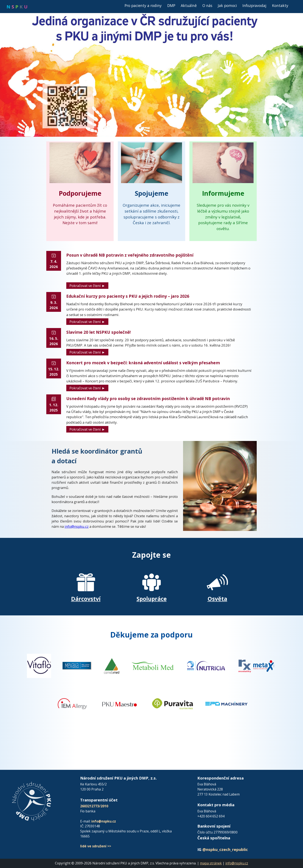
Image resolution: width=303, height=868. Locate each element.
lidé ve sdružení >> (96, 846)
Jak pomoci (227, 5)
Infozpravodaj (254, 5)
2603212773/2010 (94, 806)
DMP (171, 5)
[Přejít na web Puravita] (173, 703)
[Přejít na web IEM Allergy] (72, 703)
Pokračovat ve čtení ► (87, 286)
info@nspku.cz (77, 526)
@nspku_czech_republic (225, 849)
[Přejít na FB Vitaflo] (39, 665)
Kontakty (280, 5)
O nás (207, 5)
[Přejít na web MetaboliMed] (153, 665)
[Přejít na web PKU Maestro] (120, 703)
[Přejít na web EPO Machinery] (226, 703)
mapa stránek (211, 863)
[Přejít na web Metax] (256, 665)
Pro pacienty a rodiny (143, 5)
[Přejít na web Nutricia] (206, 665)
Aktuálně (189, 5)
